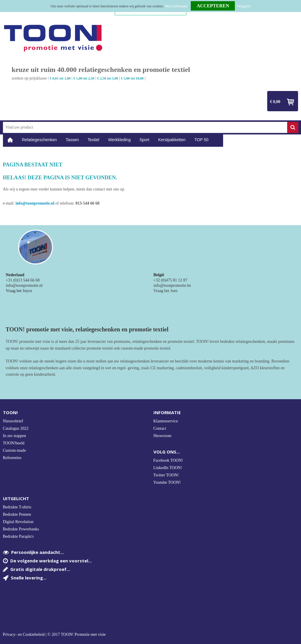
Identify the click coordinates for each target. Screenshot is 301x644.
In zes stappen (15, 436)
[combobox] (145, 127)
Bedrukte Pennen (17, 514)
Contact (160, 428)
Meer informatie (176, 6)
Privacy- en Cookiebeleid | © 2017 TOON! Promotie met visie (54, 635)
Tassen (72, 140)
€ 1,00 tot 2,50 (84, 78)
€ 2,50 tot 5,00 (108, 78)
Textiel (93, 140)
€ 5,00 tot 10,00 (132, 78)
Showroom (162, 436)
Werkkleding (119, 140)
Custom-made (15, 450)
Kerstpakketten (172, 140)
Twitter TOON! (166, 475)
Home (10, 140)
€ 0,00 (275, 102)
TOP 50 (201, 140)
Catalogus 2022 (16, 428)
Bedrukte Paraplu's (19, 536)
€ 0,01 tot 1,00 (60, 78)
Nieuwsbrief (13, 421)
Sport (144, 140)
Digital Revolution (18, 522)
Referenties (12, 458)
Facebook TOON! (168, 460)
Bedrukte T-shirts (17, 507)
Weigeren (244, 6)
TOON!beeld (14, 443)
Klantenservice (166, 421)
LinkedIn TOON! (168, 468)
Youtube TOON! (167, 482)
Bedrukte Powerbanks (21, 529)
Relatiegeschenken (40, 140)
